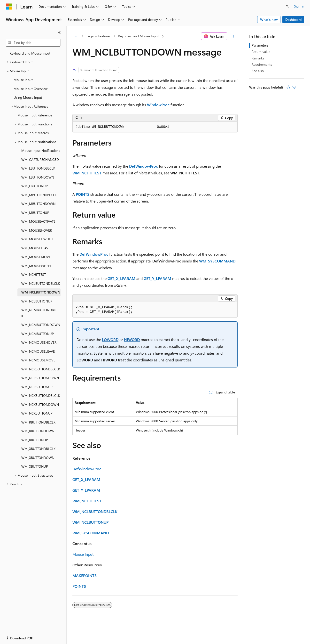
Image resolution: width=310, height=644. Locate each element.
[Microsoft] (9, 7)
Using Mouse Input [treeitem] (28, 97)
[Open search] (287, 7)
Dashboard (293, 20)
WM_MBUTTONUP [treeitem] (35, 213)
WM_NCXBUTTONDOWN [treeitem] (40, 404)
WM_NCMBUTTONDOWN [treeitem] (41, 325)
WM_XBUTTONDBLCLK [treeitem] (38, 449)
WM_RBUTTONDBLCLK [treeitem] (38, 422)
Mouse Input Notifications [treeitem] (41, 151)
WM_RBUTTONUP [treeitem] (35, 440)
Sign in (299, 6)
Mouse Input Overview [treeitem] (31, 89)
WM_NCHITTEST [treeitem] (34, 274)
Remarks (258, 58)
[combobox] (33, 43)
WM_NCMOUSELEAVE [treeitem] (38, 351)
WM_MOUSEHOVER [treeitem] (37, 230)
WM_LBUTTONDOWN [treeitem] (38, 177)
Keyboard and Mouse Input (139, 36)
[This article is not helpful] (294, 87)
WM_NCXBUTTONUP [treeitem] (37, 413)
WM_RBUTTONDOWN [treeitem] (38, 431)
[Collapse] (59, 33)
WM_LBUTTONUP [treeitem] (35, 186)
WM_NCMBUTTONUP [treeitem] (38, 334)
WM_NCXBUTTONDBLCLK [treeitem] (41, 395)
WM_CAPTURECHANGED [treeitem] (40, 159)
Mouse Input (83, 554)
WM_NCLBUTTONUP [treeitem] (37, 301)
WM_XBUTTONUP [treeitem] (35, 466)
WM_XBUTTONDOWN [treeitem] (38, 458)
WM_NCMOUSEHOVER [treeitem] (39, 342)
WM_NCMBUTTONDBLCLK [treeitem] (40, 313)
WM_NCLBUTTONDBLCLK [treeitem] (41, 283)
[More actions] (233, 36)
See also (258, 71)
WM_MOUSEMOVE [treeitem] (36, 257)
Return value (261, 52)
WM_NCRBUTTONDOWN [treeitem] (40, 378)
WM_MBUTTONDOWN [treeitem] (38, 204)
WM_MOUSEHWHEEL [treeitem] (38, 239)
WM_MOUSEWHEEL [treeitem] (36, 266)
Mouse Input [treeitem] (23, 80)
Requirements (262, 64)
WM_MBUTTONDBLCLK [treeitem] (39, 195)
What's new (269, 20)
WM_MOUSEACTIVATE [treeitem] (38, 221)
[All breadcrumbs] (77, 36)
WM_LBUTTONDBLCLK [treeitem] (38, 168)
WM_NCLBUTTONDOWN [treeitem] (41, 292)
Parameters (260, 45)
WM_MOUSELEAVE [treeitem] (36, 248)
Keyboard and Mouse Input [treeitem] (30, 53)
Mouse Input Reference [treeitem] (35, 115)
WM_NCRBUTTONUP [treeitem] (37, 387)
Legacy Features (98, 36)
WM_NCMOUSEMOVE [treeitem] (38, 360)
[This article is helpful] (288, 87)
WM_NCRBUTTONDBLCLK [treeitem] (41, 369)
